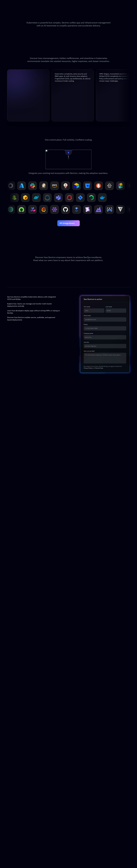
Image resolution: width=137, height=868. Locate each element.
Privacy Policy (88, 775)
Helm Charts (75, 818)
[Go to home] (14, 9)
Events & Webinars (57, 808)
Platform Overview (18, 801)
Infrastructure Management (21, 808)
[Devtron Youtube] (22, 860)
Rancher (93, 804)
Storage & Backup (17, 828)
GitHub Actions (95, 811)
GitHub (72, 811)
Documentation (76, 804)
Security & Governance (19, 811)
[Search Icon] (89, 9)
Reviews (112, 811)
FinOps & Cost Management (21, 821)
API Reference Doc (77, 808)
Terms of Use (99, 775)
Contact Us (113, 804)
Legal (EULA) (114, 814)
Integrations (74, 821)
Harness (93, 801)
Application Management (20, 804)
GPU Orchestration (18, 818)
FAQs (52, 814)
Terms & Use (114, 821)
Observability (16, 824)
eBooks (53, 811)
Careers (112, 808)
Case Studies (55, 804)
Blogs (52, 801)
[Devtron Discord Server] (19, 860)
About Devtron (115, 801)
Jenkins (92, 808)
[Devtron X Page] (15, 860)
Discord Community (77, 814)
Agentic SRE (15, 814)
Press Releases (115, 824)
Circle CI (93, 814)
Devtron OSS (75, 801)
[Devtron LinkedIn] (12, 860)
